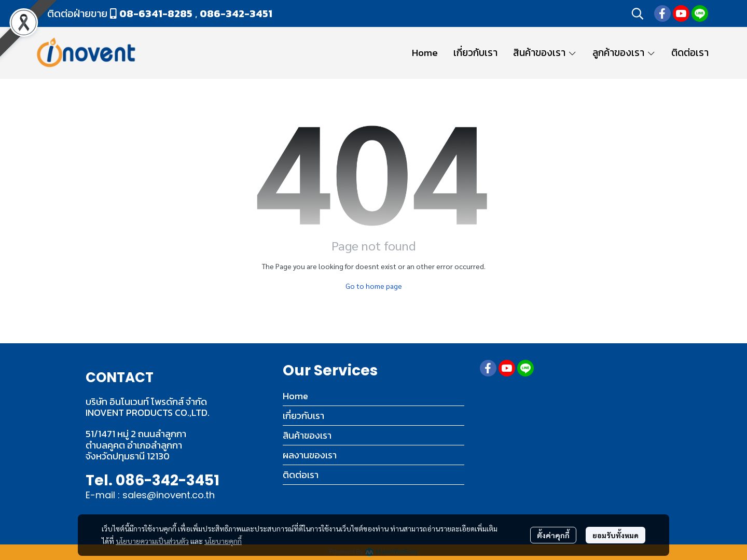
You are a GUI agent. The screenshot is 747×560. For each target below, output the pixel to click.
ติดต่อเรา (301, 475)
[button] (638, 13)
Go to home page (374, 286)
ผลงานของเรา (310, 455)
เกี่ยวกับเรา (303, 416)
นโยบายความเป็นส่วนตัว (152, 541)
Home (295, 396)
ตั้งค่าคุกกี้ (553, 535)
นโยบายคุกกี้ (223, 541)
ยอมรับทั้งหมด (615, 535)
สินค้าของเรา (307, 435)
